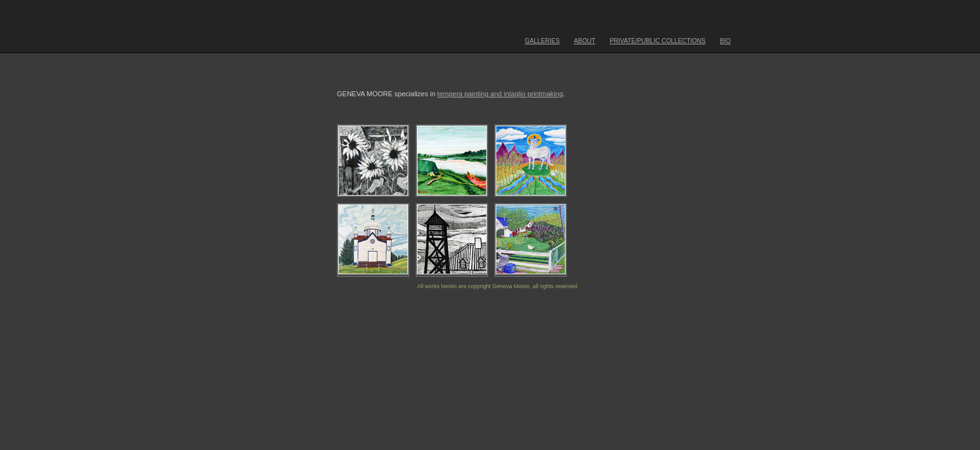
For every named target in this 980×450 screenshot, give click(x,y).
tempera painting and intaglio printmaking (500, 94)
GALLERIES (542, 41)
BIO (725, 41)
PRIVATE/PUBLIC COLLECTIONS (657, 41)
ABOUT (584, 41)
